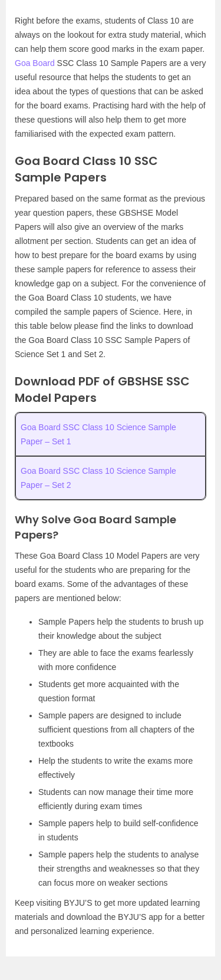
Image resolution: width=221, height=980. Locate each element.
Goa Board (35, 63)
